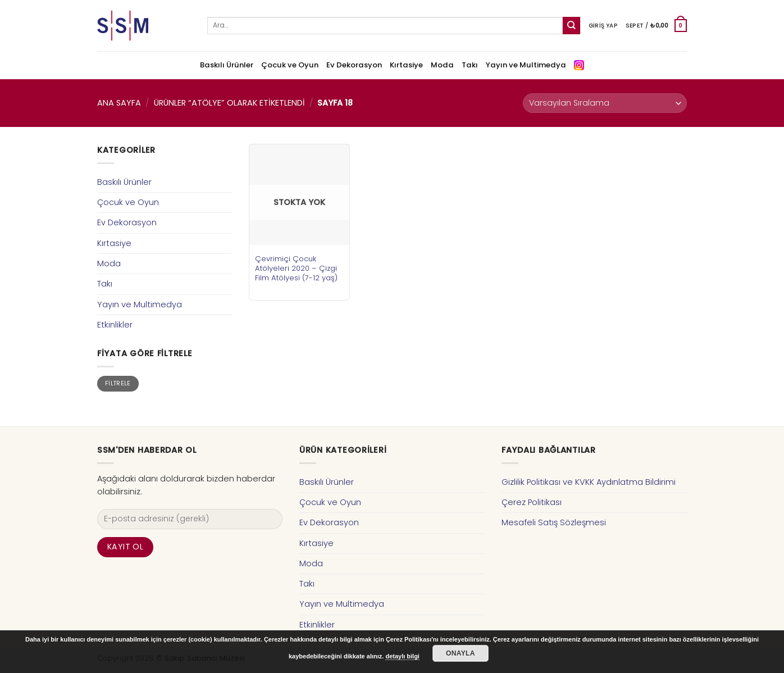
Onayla (461, 653)
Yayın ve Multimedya (526, 65)
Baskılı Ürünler (227, 65)
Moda (442, 65)
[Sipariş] (605, 103)
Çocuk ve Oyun (290, 65)
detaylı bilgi (402, 656)
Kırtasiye (406, 65)
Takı (470, 65)
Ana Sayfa (119, 103)
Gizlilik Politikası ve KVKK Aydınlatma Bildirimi (589, 482)
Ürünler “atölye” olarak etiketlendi (229, 103)
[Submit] (571, 26)
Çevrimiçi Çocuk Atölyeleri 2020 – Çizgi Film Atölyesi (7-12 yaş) (296, 268)
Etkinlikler (115, 325)
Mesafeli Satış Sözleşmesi (554, 522)
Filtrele (118, 383)
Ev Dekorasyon (354, 65)
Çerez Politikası (532, 502)
